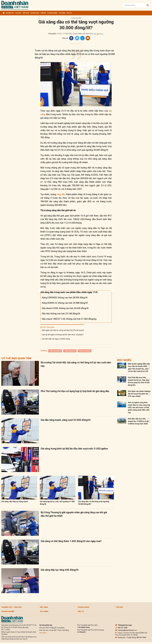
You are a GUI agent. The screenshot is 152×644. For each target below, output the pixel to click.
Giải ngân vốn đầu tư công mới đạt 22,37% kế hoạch (63, 330)
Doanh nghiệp (52, 13)
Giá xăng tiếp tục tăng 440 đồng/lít (60, 570)
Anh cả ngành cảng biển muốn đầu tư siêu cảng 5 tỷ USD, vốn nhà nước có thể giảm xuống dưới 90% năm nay (139, 407)
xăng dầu (61, 194)
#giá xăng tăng (55, 351)
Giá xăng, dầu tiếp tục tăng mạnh (15, 501)
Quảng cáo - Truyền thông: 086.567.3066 (131, 637)
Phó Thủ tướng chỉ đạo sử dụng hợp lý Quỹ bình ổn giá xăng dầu (75, 391)
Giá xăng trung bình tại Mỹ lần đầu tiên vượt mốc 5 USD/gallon (74, 449)
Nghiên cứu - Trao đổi (14, 13)
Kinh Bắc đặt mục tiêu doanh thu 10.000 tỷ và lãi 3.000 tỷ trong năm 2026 (138, 421)
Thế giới (43, 13)
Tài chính (62, 13)
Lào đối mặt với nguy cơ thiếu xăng (56, 339)
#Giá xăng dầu (70, 351)
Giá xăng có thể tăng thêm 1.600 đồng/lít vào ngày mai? (71, 541)
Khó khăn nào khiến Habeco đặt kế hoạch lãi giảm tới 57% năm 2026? (139, 394)
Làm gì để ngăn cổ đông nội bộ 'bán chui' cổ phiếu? (63, 335)
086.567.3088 (121, 628)
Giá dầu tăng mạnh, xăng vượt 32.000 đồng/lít (66, 420)
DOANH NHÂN (35, 13)
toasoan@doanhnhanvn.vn (126, 630)
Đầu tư (69, 13)
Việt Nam (26, 13)
